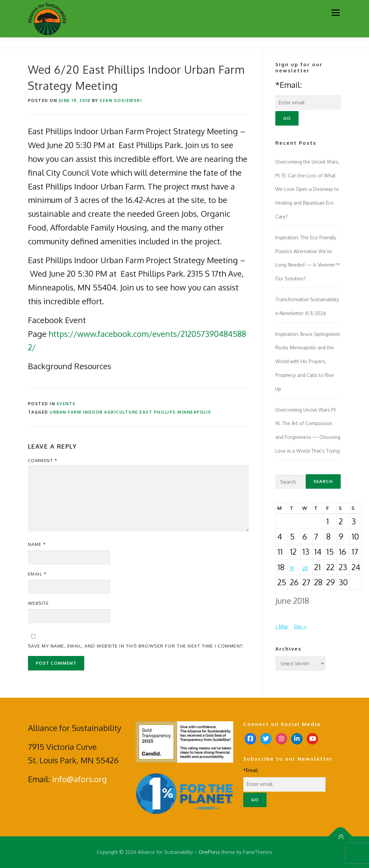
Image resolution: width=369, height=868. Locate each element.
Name (37, 544)
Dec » (300, 627)
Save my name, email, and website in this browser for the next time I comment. (136, 646)
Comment (43, 460)
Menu (335, 13)
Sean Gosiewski (121, 100)
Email (37, 574)
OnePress (209, 852)
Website (39, 603)
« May (282, 627)
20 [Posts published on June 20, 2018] (305, 568)
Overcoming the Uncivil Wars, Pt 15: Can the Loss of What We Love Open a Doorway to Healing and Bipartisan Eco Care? (307, 189)
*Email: (289, 85)
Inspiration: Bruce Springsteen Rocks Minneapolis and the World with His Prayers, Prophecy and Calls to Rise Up (308, 361)
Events (66, 404)
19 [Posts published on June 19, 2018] (292, 568)
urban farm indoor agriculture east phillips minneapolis (130, 412)
